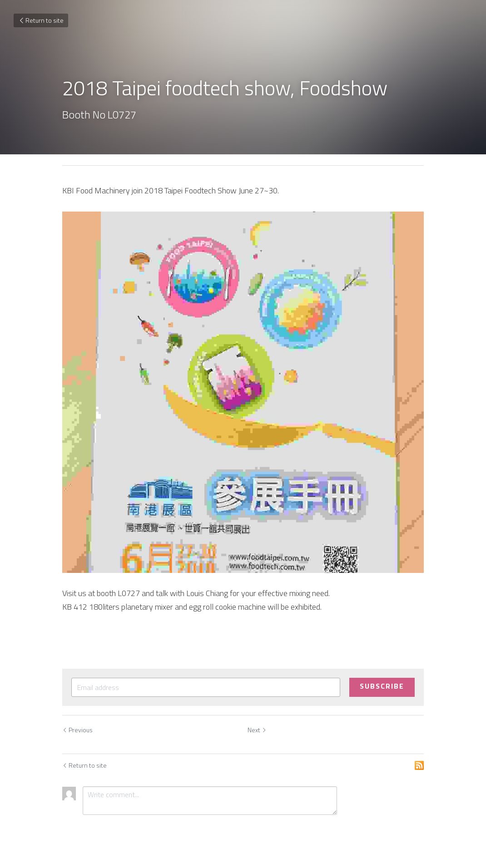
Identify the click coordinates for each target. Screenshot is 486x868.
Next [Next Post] (257, 730)
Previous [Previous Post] (77, 730)
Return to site (41, 20)
